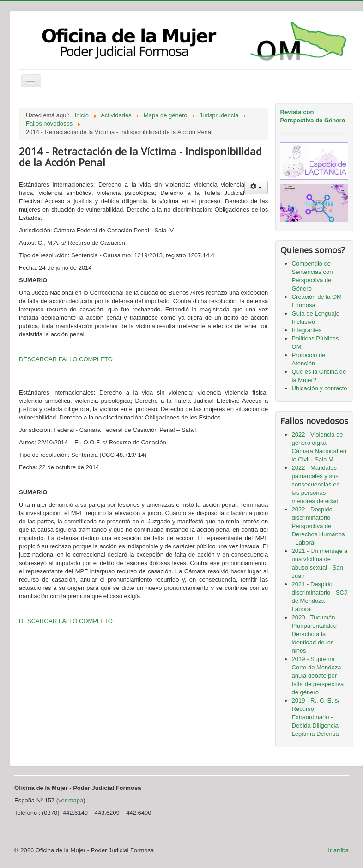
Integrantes (307, 330)
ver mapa (71, 800)
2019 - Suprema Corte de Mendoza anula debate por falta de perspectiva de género (318, 676)
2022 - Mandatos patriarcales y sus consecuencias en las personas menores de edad (316, 484)
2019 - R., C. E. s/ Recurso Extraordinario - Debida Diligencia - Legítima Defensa (317, 717)
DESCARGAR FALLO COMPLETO (66, 359)
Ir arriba (338, 850)
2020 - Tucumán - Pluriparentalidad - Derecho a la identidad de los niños (316, 634)
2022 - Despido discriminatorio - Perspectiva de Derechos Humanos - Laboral (318, 526)
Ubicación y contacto (320, 388)
